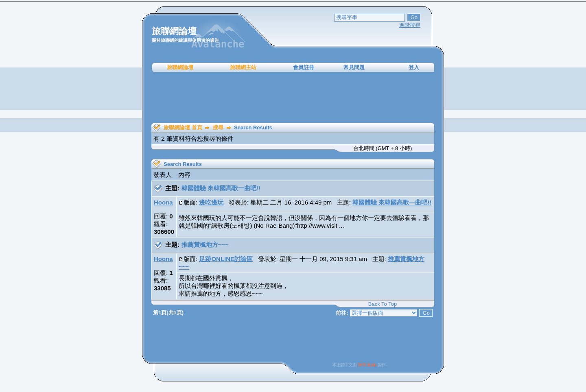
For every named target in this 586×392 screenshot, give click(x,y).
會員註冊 (304, 67)
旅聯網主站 (243, 67)
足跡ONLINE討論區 (226, 259)
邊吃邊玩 (211, 202)
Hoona (163, 202)
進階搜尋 (410, 25)
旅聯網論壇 (180, 67)
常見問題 (354, 67)
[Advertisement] (293, 98)
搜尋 (218, 127)
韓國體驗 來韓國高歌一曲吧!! (221, 188)
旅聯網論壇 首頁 (183, 127)
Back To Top (383, 304)
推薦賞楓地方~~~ (205, 245)
